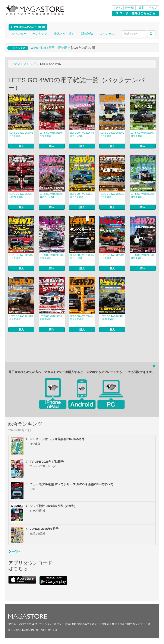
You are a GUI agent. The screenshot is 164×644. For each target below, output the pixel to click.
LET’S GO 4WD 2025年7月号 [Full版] (21, 257)
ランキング (40, 34)
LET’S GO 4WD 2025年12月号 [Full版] (21, 195)
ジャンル (19, 34)
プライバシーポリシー (51, 624)
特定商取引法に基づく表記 (82, 624)
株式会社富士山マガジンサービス (131, 624)
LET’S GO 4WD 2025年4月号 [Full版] (112, 257)
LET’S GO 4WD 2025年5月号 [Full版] (82, 257)
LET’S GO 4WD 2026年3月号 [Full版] (82, 134)
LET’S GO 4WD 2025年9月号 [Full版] (112, 195)
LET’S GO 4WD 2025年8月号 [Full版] (143, 195)
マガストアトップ (23, 64)
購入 (21, 146)
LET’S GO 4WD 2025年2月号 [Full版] (21, 318)
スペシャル (107, 34)
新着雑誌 (87, 34)
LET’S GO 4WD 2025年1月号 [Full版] (52, 318)
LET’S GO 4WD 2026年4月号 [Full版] (52, 134)
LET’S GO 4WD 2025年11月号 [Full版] (51, 195)
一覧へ (15, 552)
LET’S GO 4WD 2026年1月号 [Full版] (143, 134)
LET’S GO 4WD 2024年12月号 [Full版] (81, 318)
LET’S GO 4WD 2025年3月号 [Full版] (143, 257)
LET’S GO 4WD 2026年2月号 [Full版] (112, 134)
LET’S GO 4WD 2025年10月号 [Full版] (81, 195)
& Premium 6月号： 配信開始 (51, 48)
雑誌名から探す (64, 34)
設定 (141, 8)
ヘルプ (153, 8)
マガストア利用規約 (20, 624)
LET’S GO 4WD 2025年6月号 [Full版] (52, 257)
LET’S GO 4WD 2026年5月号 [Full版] (21, 134)
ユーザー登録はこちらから (135, 13)
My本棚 (130, 8)
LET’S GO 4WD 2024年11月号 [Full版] (112, 318)
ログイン (118, 8)
